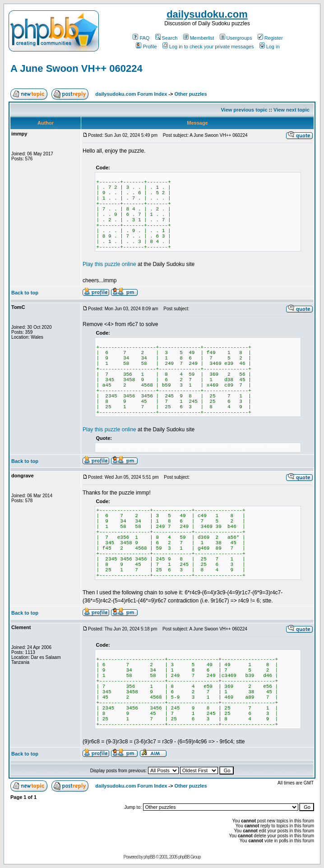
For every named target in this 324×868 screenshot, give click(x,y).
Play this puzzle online (109, 264)
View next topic (292, 110)
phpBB (149, 857)
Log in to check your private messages (208, 47)
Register (270, 38)
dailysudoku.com (207, 14)
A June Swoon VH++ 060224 (76, 68)
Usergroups (236, 38)
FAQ (141, 38)
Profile (146, 47)
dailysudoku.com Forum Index (131, 94)
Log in (270, 47)
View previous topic (244, 110)
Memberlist (199, 38)
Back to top (25, 293)
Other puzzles (190, 94)
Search (167, 38)
